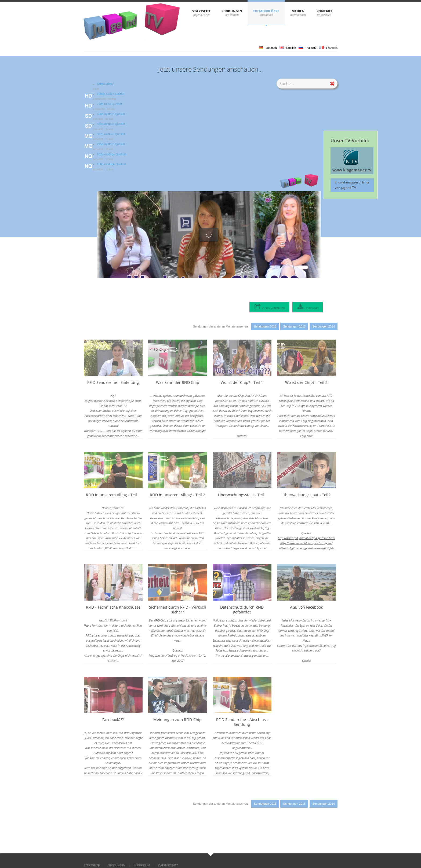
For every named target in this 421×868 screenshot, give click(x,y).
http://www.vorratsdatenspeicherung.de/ (306, 543)
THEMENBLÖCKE (266, 11)
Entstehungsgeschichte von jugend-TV (352, 185)
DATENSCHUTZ (168, 865)
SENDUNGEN (232, 11)
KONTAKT (324, 11)
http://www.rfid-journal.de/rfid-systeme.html (306, 538)
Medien (298, 11)
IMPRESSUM (142, 865)
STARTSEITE (202, 11)
